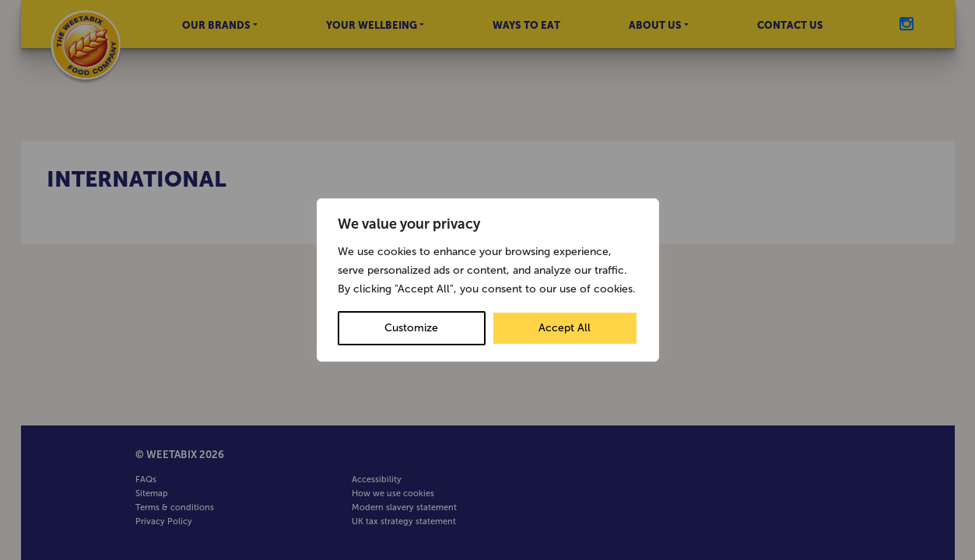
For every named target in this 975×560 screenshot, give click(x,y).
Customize (411, 328)
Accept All (565, 328)
